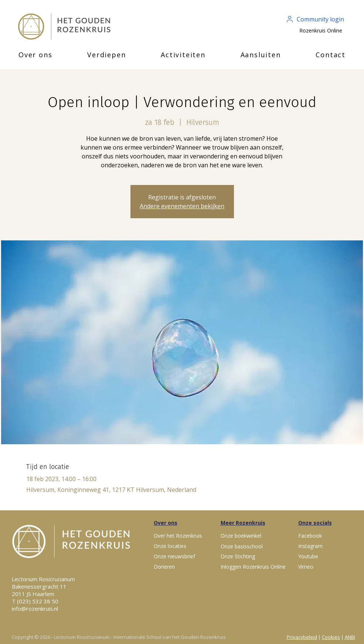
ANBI (350, 637)
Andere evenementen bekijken (182, 206)
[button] (35, 55)
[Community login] (316, 19)
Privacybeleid (302, 637)
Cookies (331, 637)
